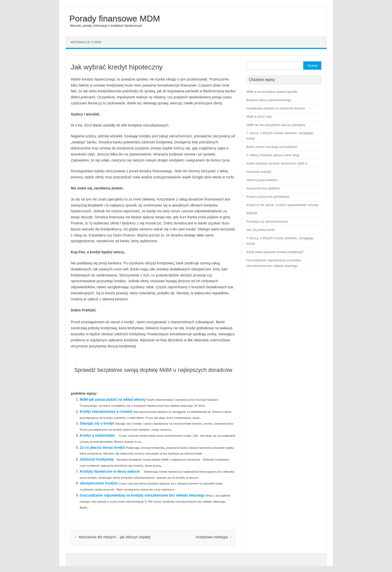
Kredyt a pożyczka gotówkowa (268, 197)
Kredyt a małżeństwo (97, 435)
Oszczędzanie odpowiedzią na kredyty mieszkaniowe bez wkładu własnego (142, 495)
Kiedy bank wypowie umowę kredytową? (275, 252)
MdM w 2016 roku (259, 117)
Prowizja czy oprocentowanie (267, 221)
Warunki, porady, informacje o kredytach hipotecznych (106, 26)
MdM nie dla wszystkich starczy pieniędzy (276, 125)
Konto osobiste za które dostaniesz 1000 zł (277, 163)
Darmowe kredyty (259, 172)
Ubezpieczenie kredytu (99, 483)
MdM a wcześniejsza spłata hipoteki (272, 92)
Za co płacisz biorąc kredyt (102, 447)
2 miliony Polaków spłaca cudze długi (273, 155)
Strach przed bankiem (262, 180)
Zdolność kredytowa (97, 459)
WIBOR (252, 213)
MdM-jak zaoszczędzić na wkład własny (113, 399)
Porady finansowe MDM (115, 18)
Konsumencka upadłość (263, 188)
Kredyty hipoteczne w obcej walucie (110, 471)
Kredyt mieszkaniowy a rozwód (106, 412)
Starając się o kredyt (97, 423)
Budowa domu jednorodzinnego (269, 100)
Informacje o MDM (86, 42)
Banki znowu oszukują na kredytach (272, 147)
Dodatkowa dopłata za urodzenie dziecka (276, 108)
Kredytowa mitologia (214, 537)
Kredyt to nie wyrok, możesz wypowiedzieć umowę (282, 205)
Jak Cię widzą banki (261, 230)
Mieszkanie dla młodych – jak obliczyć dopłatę (112, 537)
